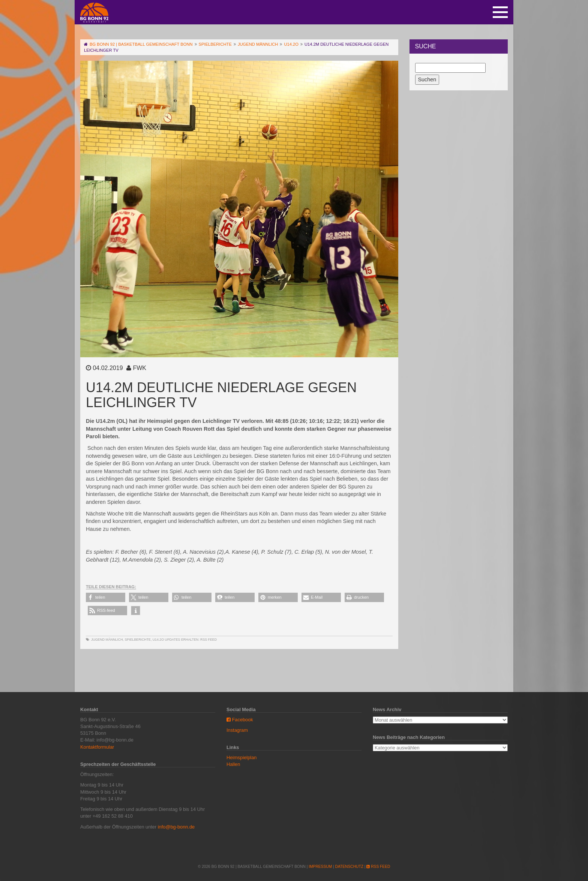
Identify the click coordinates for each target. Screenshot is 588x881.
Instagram (237, 730)
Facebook (240, 720)
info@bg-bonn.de (176, 827)
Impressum (320, 867)
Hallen (233, 764)
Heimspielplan (241, 757)
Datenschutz (349, 867)
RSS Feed (208, 640)
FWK (139, 368)
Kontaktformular (97, 747)
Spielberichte (137, 640)
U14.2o (158, 640)
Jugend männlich (107, 640)
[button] (106, 597)
